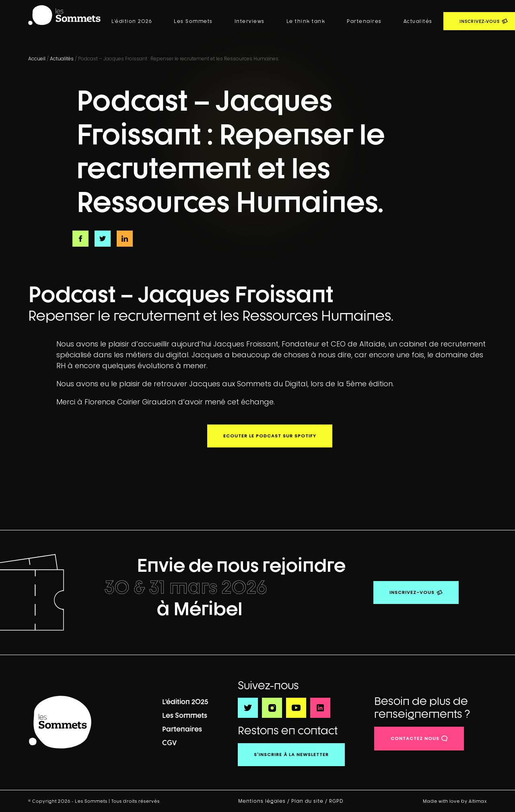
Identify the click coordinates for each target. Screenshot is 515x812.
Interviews (250, 21)
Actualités (418, 21)
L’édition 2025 (185, 702)
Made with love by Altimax (455, 801)
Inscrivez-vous (412, 592)
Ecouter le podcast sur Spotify (270, 436)
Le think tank (306, 21)
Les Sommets (193, 21)
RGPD (337, 801)
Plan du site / (310, 801)
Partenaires (364, 21)
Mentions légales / (265, 801)
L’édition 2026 (132, 21)
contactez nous (415, 738)
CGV (169, 743)
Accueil (37, 59)
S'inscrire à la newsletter (291, 754)
